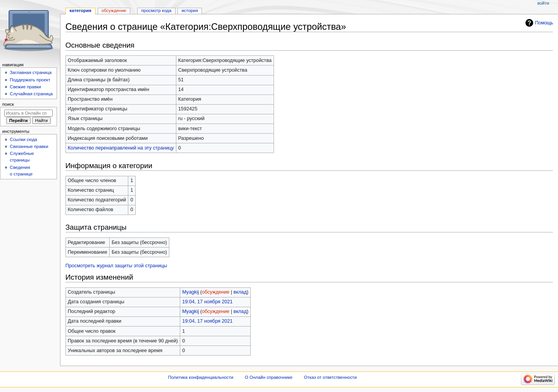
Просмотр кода (157, 10)
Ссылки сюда (23, 139)
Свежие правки (25, 87)
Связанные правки (29, 146)
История (190, 10)
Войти (543, 3)
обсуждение (216, 292)
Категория (80, 10)
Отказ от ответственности (330, 377)
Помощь (544, 23)
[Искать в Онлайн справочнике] (28, 113)
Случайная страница (31, 94)
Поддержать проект (30, 80)
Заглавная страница (31, 72)
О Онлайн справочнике (269, 377)
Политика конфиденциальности (201, 377)
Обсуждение (114, 10)
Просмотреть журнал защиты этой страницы (116, 266)
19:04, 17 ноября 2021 (207, 302)
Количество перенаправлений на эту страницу (121, 148)
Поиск (8, 104)
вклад (240, 292)
